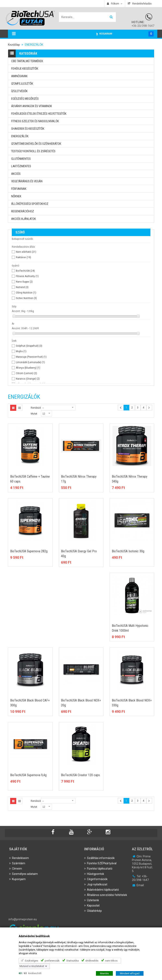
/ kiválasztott (30, 973)
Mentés (104, 973)
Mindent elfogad (130, 973)
